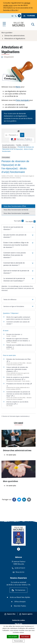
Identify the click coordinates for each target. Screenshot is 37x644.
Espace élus (10, 614)
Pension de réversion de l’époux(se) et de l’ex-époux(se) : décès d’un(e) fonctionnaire (18, 149)
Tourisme (29, 16)
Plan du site (19, 624)
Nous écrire (19, 572)
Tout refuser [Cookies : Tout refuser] (25, 637)
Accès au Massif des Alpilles (20, 597)
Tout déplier (30, 220)
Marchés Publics (20, 606)
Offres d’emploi (20, 602)
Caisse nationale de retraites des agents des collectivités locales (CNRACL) (17, 369)
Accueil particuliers (9, 145)
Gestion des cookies (19, 620)
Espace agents (26, 614)
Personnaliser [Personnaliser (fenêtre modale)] (19, 641)
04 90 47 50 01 (19, 568)
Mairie (18, 87)
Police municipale (22, 100)
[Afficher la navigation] (4, 24)
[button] (18, 228)
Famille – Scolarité (23, 145)
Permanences (18, 590)
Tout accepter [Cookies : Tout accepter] (13, 637)
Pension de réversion (9, 147)
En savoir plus (10, 455)
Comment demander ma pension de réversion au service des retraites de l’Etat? (18, 394)
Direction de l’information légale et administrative (16, 416)
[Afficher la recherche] (33, 24)
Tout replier (19, 221)
